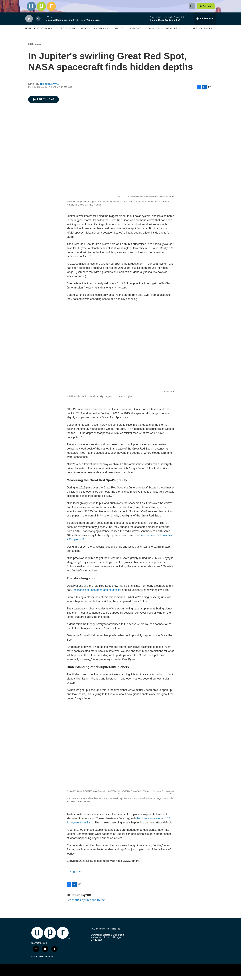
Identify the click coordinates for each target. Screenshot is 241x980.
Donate (208, 8)
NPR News (35, 48)
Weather (172, 32)
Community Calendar (198, 32)
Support (135, 32)
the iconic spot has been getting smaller (97, 594)
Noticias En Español (39, 32)
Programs (101, 32)
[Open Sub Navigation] (90, 32)
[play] (29, 22)
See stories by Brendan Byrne (86, 903)
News (84, 32)
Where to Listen (66, 32)
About (119, 32)
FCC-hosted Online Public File (105, 933)
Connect (153, 32)
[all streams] (205, 22)
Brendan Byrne (49, 88)
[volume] (38, 22)
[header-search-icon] (192, 8)
